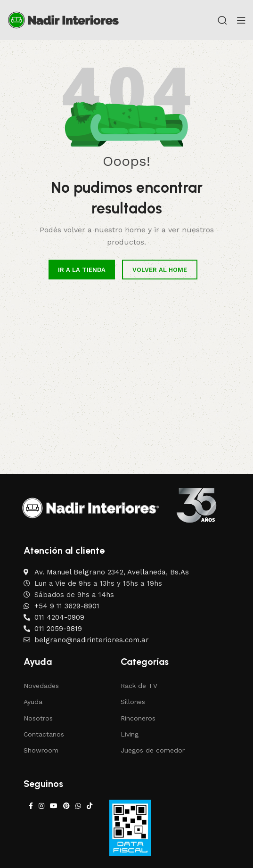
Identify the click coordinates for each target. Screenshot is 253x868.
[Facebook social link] (31, 806)
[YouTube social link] (54, 806)
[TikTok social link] (90, 806)
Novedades (41, 686)
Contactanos (44, 734)
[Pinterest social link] (66, 806)
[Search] (222, 20)
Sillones (133, 702)
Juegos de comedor (153, 750)
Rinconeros (138, 718)
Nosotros (38, 718)
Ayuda (33, 702)
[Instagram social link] (41, 806)
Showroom (41, 750)
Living (130, 734)
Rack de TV (139, 686)
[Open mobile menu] (241, 20)
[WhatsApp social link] (78, 806)
